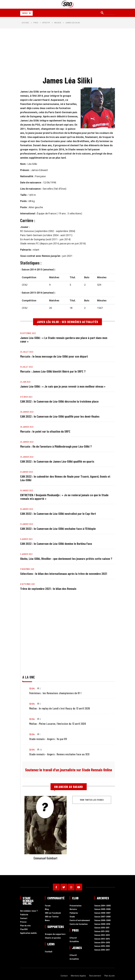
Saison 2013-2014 (102, 939)
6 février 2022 (26, 397)
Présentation (76, 906)
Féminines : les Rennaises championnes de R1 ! (55, 693)
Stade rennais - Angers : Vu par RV (48, 739)
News (47, 920)
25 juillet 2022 (27, 352)
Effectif (46, 23)
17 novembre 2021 (27, 569)
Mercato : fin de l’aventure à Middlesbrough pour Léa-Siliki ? (57, 446)
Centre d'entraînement (80, 920)
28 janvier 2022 (27, 427)
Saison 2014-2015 (102, 942)
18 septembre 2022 (28, 333)
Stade (72, 917)
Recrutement (95, 976)
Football (49, 952)
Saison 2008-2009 (102, 920)
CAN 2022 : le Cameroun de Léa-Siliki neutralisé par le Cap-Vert (59, 514)
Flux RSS (24, 929)
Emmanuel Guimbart (46, 858)
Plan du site (25, 926)
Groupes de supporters (55, 934)
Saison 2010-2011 (102, 928)
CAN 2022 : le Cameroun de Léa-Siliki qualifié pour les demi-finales (60, 416)
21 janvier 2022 (27, 472)
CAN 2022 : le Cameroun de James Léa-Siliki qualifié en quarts (58, 461)
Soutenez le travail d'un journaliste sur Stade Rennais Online (69, 770)
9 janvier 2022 (26, 539)
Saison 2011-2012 (102, 931)
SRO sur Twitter (52, 917)
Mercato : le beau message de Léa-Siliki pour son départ (54, 356)
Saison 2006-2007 (102, 913)
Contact (24, 918)
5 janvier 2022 (26, 554)
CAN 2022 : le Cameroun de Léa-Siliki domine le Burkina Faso (57, 544)
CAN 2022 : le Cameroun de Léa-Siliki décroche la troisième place (60, 401)
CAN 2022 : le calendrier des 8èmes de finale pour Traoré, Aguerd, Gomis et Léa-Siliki (66, 478)
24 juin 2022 (25, 382)
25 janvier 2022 (27, 442)
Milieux (58, 23)
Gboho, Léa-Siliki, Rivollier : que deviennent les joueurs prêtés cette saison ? (67, 559)
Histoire (73, 909)
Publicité (24, 915)
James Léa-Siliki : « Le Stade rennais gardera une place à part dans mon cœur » (64, 340)
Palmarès (74, 913)
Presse (23, 922)
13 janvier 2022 (27, 524)
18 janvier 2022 (27, 509)
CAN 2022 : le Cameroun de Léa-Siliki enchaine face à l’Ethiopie (58, 529)
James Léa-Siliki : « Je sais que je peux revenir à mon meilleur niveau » (63, 386)
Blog (47, 909)
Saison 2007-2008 (102, 917)
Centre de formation (79, 924)
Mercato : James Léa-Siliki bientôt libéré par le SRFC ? (53, 371)
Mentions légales (79, 976)
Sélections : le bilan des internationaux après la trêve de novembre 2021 (64, 574)
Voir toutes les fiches (92, 800)
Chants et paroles (53, 938)
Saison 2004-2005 (103, 906)
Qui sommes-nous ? (29, 911)
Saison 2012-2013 (102, 935)
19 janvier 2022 (27, 490)
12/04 (32, 750)
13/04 (32, 688)
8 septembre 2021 (27, 584)
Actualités (74, 941)
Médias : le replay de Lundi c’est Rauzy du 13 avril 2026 (60, 708)
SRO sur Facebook (53, 913)
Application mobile (28, 933)
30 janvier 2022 (27, 412)
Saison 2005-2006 (102, 909)
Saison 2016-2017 (102, 950)
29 (40, 750)
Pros (36, 23)
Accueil (25, 23)
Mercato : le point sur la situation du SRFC (46, 431)
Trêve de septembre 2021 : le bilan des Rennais (49, 589)
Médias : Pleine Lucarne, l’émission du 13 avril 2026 (58, 724)
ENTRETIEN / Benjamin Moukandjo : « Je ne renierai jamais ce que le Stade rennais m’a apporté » (65, 497)
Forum (48, 906)
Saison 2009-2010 (102, 924)
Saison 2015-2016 (102, 946)
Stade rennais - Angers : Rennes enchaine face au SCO (59, 754)
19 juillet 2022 (27, 367)
